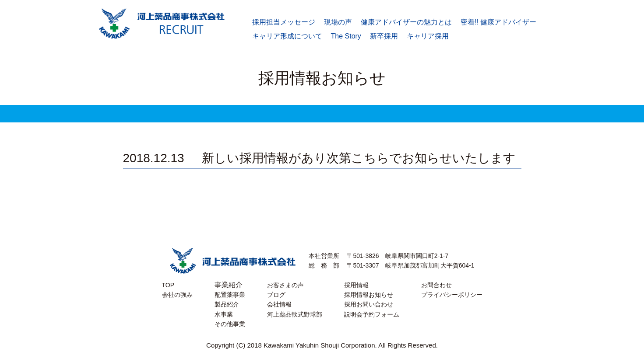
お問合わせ (436, 285)
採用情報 (356, 285)
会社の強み (177, 295)
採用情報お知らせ (369, 295)
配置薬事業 (230, 295)
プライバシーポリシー (452, 295)
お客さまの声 (285, 285)
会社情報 (279, 304)
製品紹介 (227, 304)
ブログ (276, 295)
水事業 (224, 314)
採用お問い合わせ (369, 304)
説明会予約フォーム (372, 314)
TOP (168, 285)
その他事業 (230, 324)
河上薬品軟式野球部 (295, 314)
